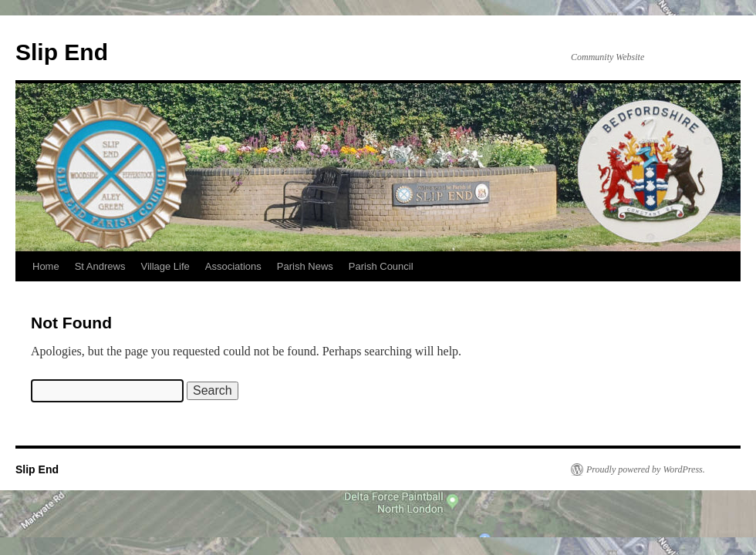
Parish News (305, 266)
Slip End (62, 52)
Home (46, 266)
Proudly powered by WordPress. (646, 469)
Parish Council (381, 266)
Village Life (165, 266)
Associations (233, 266)
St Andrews (100, 266)
